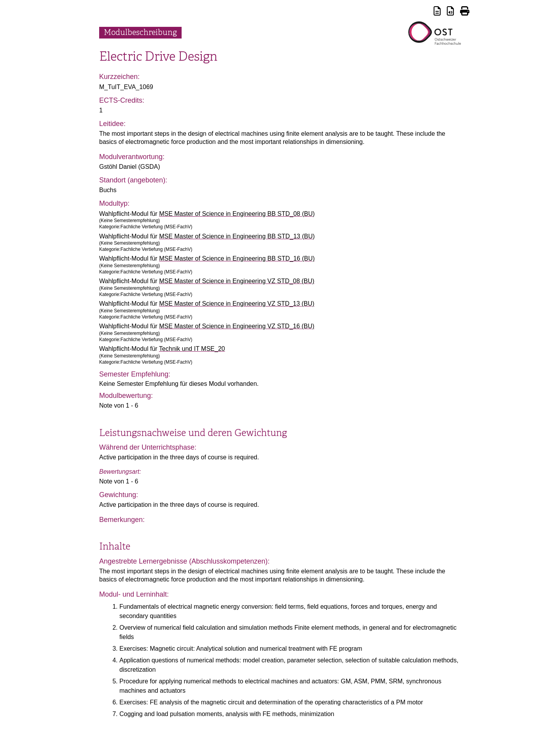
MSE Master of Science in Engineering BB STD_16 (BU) (237, 258)
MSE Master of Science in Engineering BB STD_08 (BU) (237, 214)
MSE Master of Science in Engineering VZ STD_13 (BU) (237, 304)
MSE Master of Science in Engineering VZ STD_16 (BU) (237, 326)
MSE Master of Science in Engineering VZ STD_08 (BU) (237, 281)
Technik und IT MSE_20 (192, 349)
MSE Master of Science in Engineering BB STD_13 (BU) (237, 236)
